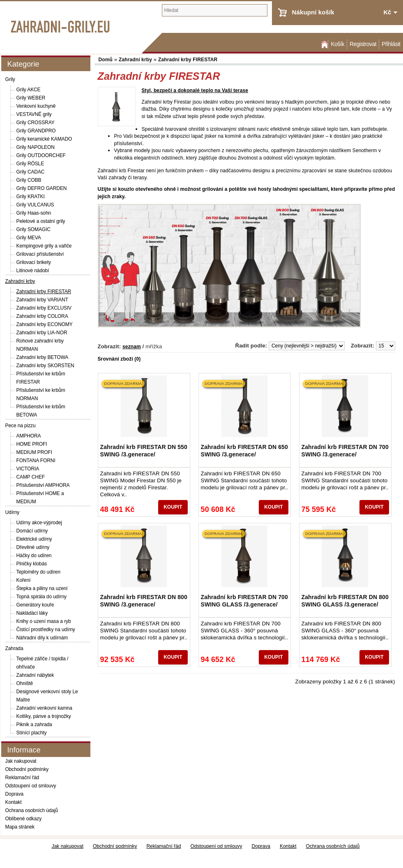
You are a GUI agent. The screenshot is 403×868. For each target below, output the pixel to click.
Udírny (13, 512)
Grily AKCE (29, 90)
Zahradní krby (20, 281)
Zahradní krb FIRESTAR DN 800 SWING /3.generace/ (144, 601)
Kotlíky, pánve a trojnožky (44, 716)
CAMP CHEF (31, 477)
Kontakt (14, 802)
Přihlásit (391, 44)
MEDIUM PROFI (34, 452)
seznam (132, 347)
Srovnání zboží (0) (119, 359)
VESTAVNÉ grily (34, 114)
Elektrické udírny (34, 539)
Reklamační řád (22, 778)
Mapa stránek (20, 827)
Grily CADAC (31, 172)
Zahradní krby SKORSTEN (45, 366)
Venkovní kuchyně (36, 106)
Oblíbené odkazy (24, 819)
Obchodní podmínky (27, 769)
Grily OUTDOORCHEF (41, 155)
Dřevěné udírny (33, 547)
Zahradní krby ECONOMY (45, 324)
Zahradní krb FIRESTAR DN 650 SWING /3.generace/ (244, 451)
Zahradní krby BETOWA (43, 357)
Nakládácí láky (32, 613)
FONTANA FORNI (36, 461)
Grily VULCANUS (35, 205)
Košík (337, 44)
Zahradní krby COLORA (42, 316)
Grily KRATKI (31, 197)
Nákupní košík (313, 12)
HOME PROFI (32, 444)
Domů (324, 44)
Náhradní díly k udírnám (42, 638)
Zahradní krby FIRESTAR (44, 292)
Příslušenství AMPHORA (43, 485)
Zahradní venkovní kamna (44, 708)
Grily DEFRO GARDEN (42, 188)
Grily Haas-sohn (34, 213)
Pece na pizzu (21, 426)
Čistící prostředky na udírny (46, 630)
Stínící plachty (32, 733)
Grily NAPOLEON (36, 147)
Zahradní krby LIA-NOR (42, 333)
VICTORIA (28, 469)
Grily (10, 79)
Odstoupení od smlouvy (31, 786)
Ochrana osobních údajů (32, 810)
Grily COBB (29, 180)
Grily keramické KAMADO (44, 139)
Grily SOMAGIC (33, 229)
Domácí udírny (32, 531)
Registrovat (363, 44)
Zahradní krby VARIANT (42, 300)
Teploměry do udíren (39, 572)
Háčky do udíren (34, 556)
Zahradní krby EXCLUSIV (44, 308)
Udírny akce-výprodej (39, 523)
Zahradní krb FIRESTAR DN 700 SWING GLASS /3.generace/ (244, 601)
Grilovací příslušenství (40, 254)
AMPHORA (29, 436)
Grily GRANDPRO (36, 131)
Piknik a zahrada (34, 724)
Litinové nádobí (33, 271)
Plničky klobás (32, 564)
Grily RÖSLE (30, 164)
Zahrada (14, 648)
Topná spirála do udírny (41, 597)
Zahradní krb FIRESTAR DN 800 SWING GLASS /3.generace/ (345, 601)
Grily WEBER (31, 98)
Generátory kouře (35, 605)
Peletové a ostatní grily (41, 221)
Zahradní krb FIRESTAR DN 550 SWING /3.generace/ (144, 451)
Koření (24, 580)
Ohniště (25, 683)
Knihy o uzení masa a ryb (44, 621)
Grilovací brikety (34, 262)
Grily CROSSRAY (36, 123)
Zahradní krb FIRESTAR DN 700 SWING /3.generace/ (345, 451)
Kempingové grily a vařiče (44, 246)
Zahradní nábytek (35, 675)
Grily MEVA (29, 238)
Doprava (15, 794)
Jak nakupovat (21, 761)
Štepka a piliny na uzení (42, 588)
